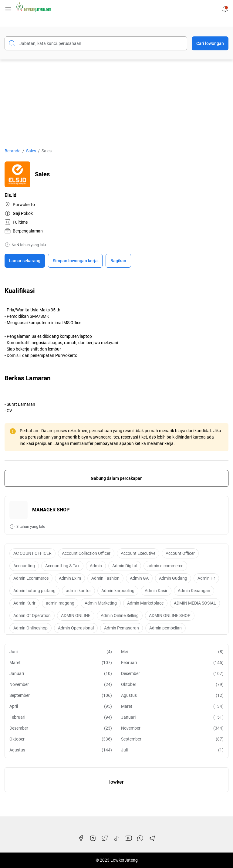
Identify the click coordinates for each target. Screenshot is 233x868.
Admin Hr (206, 578)
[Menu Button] (8, 9)
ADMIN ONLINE (76, 615)
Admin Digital (125, 566)
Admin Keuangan (194, 591)
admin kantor (78, 591)
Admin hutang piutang (34, 591)
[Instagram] (93, 838)
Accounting (24, 566)
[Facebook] (81, 838)
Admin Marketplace (145, 603)
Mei (172, 652)
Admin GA (139, 578)
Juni (61, 652)
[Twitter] (105, 838)
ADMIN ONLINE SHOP (170, 615)
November (61, 685)
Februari (172, 663)
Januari (61, 674)
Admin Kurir (24, 603)
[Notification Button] (225, 9)
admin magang (60, 603)
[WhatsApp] (140, 838)
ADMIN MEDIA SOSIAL (195, 603)
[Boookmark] (75, 261)
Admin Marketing (101, 603)
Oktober (172, 685)
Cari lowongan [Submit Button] (210, 43)
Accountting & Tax (62, 566)
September (61, 695)
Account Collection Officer (86, 553)
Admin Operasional (76, 628)
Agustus (172, 695)
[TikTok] (116, 838)
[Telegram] (152, 838)
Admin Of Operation (32, 615)
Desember (172, 674)
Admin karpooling (118, 591)
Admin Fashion (105, 578)
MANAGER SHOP (51, 510)
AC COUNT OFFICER (32, 553)
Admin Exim (70, 578)
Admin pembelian (165, 628)
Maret (61, 663)
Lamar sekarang (25, 261)
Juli (172, 750)
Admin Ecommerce (31, 578)
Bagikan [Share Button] (118, 261)
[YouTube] (128, 838)
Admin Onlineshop (30, 628)
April (61, 706)
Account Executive (138, 553)
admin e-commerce (165, 566)
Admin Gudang (173, 578)
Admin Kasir (156, 591)
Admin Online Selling (120, 615)
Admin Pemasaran (122, 628)
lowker (116, 782)
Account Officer (180, 553)
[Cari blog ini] (96, 43)
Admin (96, 566)
